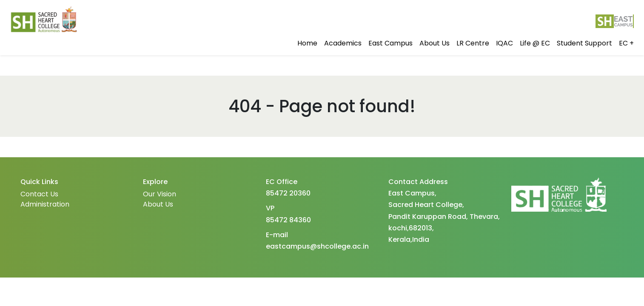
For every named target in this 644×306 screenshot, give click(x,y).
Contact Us (39, 194)
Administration (45, 204)
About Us (158, 204)
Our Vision (160, 194)
